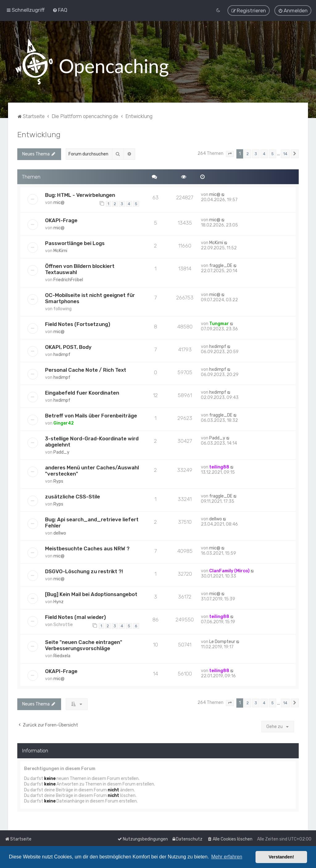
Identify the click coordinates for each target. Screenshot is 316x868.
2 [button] (248, 153)
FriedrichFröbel (68, 279)
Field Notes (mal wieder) (75, 617)
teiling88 (219, 467)
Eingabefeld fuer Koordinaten (82, 392)
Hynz (58, 601)
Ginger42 (64, 423)
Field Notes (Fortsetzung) (78, 324)
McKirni (60, 250)
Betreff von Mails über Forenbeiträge (91, 415)
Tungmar (219, 323)
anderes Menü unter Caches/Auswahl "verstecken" (92, 470)
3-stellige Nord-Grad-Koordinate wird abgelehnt (92, 441)
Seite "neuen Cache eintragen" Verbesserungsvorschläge (84, 645)
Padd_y (61, 452)
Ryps (58, 481)
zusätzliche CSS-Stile (73, 496)
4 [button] (264, 153)
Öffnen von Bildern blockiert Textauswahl (80, 269)
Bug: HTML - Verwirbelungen (80, 195)
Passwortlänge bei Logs (75, 243)
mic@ (59, 202)
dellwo (60, 533)
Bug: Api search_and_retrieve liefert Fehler (92, 522)
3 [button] (256, 153)
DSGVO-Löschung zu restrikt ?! (84, 571)
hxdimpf (62, 354)
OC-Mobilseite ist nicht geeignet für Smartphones (90, 298)
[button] (230, 154)
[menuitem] (60, 10)
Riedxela (62, 656)
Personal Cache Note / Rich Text (86, 370)
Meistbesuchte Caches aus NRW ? (87, 548)
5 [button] (272, 153)
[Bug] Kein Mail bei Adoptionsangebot (91, 594)
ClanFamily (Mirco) (229, 571)
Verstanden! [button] (281, 857)
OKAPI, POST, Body (68, 347)
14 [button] (285, 153)
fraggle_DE (221, 265)
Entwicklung (39, 134)
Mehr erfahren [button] (227, 857)
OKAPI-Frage (61, 220)
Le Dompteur (222, 641)
